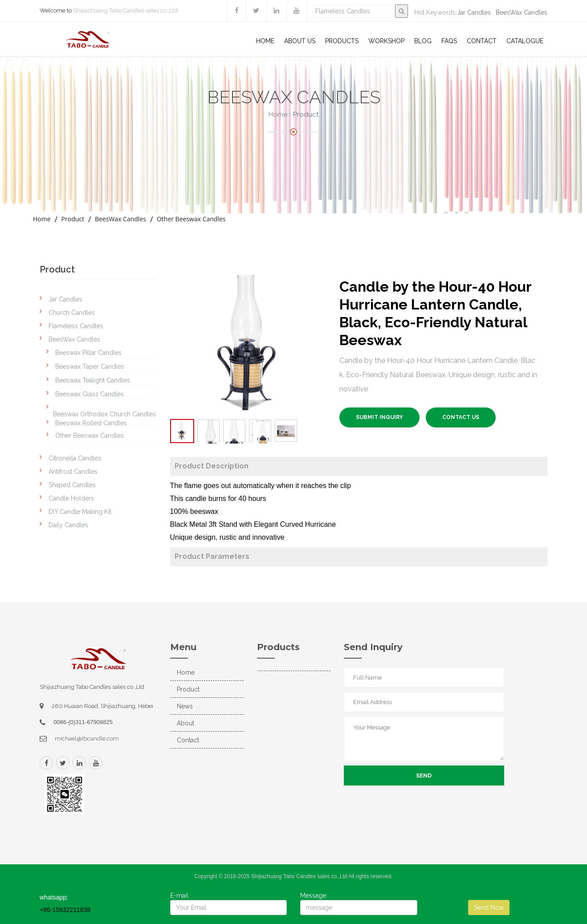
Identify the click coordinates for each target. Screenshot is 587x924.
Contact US (461, 417)
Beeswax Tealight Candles (93, 380)
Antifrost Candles (73, 472)
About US (300, 41)
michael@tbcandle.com (87, 739)
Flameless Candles (76, 326)
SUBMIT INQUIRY (379, 417)
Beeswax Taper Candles (90, 366)
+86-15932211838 (65, 910)
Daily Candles (68, 525)
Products (342, 41)
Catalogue (525, 41)
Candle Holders (71, 498)
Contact (482, 41)
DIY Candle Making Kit (80, 512)
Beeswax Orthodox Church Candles (104, 414)
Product (73, 219)
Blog (423, 41)
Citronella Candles (75, 458)
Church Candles (72, 313)
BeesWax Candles (522, 12)
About (185, 723)
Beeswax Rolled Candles (91, 423)
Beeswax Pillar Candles (88, 353)
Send (424, 775)
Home (265, 41)
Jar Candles (474, 12)
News (185, 706)
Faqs (449, 41)
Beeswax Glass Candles (90, 394)
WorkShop (386, 41)
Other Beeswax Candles (191, 219)
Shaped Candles (72, 485)
